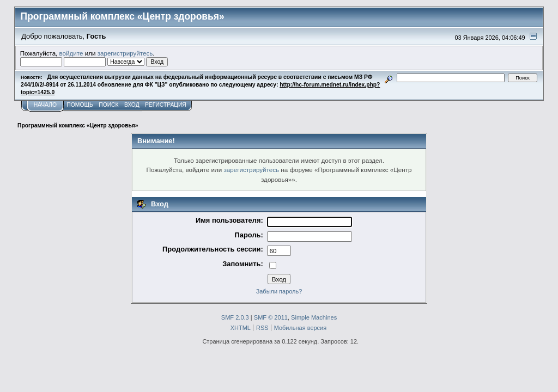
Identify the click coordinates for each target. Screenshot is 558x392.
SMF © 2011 (271, 317)
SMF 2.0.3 (235, 317)
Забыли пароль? (279, 291)
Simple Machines (314, 317)
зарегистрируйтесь (125, 53)
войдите (71, 53)
